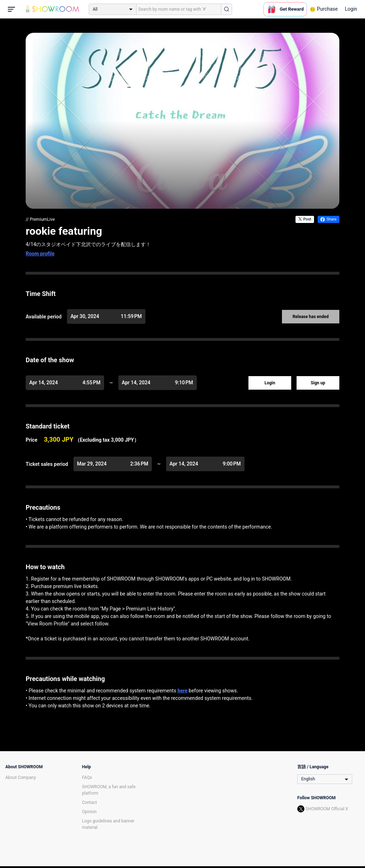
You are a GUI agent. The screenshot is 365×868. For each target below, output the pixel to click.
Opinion (89, 812)
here (182, 691)
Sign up (318, 383)
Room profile (40, 254)
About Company (21, 778)
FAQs (87, 778)
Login (351, 9)
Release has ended (311, 317)
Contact (89, 802)
